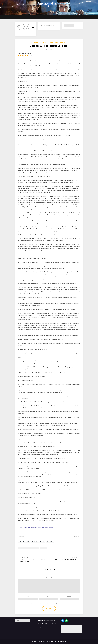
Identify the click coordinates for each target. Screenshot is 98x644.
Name (28, 597)
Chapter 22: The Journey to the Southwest (33, 560)
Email (49, 597)
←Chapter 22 (21, 538)
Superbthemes (62, 642)
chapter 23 (43, 548)
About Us (58, 17)
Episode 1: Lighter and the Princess (47, 620)
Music (53, 17)
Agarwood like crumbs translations (28, 548)
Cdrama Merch (29, 17)
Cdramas (22, 17)
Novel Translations (38, 17)
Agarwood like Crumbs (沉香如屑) (41, 42)
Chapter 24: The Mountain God (66, 559)
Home (16, 17)
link (33, 27)
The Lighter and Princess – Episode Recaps (48, 624)
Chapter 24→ (77, 538)
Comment (49, 578)
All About (48, 17)
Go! (33, 620)
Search (78, 25)
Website (69, 597)
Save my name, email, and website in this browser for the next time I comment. (50, 604)
